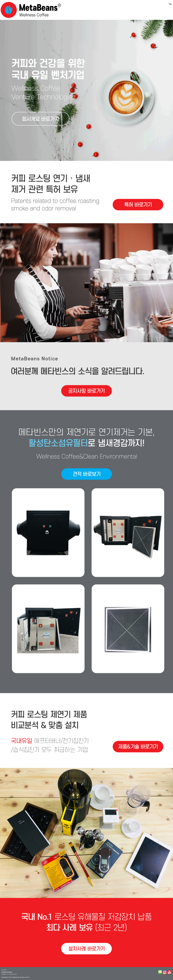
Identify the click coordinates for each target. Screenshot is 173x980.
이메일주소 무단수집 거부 (9, 974)
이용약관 (4, 970)
